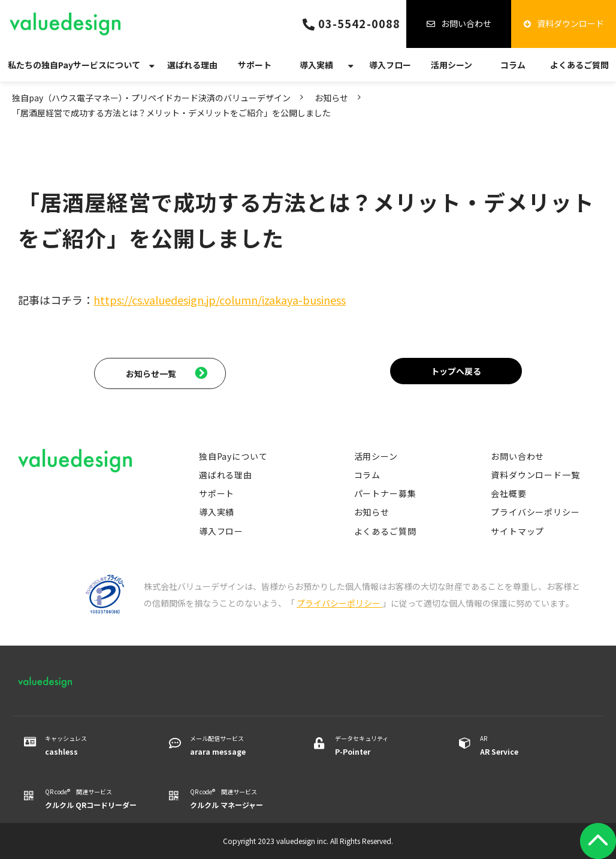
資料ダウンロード (570, 23)
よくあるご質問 (579, 65)
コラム (513, 65)
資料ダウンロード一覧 (535, 475)
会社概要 (508, 493)
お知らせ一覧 (151, 373)
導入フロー (390, 65)
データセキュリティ (382, 746)
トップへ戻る (456, 371)
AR (527, 746)
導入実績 (316, 65)
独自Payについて (233, 456)
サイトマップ (517, 531)
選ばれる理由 (192, 65)
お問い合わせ (466, 23)
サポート (255, 65)
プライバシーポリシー (535, 512)
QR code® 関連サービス (92, 799)
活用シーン (452, 65)
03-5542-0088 (359, 23)
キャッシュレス (92, 746)
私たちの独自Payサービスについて (74, 65)
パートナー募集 (385, 493)
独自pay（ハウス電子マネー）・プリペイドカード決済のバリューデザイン (151, 98)
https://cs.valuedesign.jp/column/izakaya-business (220, 300)
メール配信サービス (237, 746)
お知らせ (331, 98)
